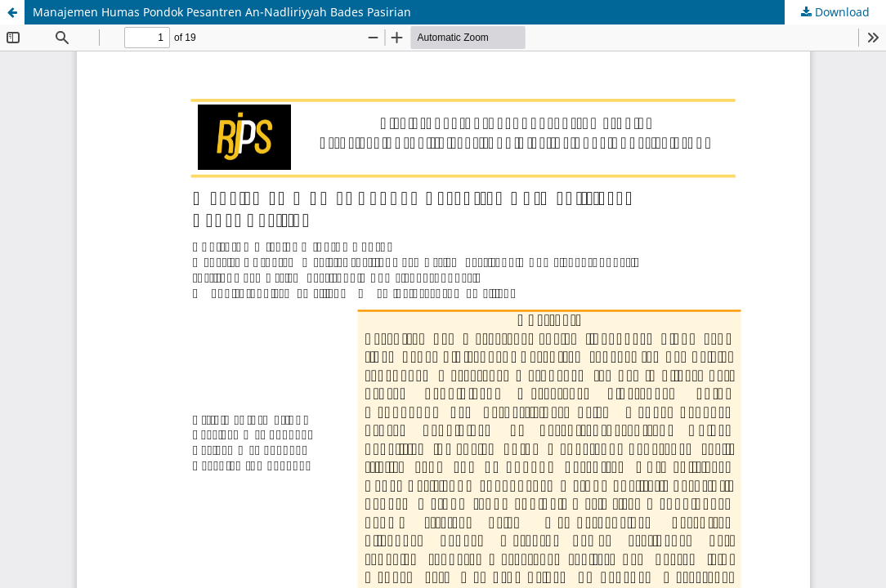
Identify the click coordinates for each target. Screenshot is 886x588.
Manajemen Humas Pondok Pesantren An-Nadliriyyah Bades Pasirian (222, 12)
